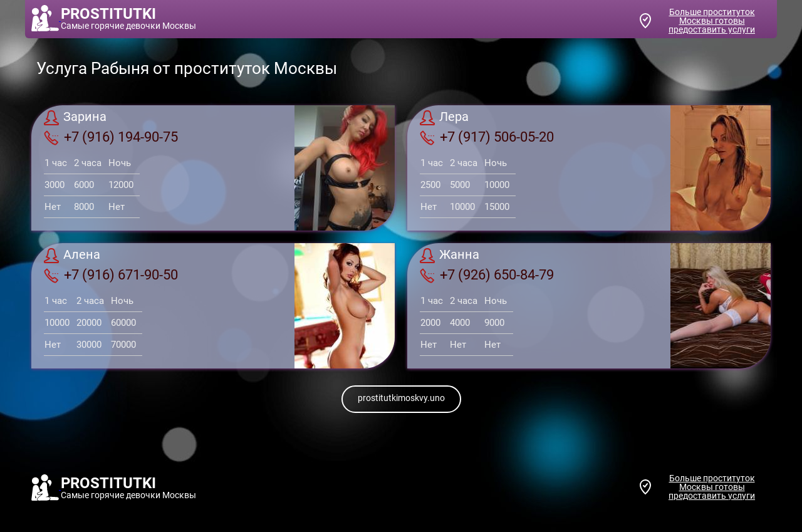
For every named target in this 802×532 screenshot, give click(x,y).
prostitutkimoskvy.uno (401, 398)
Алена (72, 256)
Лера (444, 118)
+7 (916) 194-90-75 (111, 137)
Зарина (75, 118)
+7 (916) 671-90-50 (111, 275)
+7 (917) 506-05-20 (487, 137)
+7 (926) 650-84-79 (487, 275)
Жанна (450, 256)
